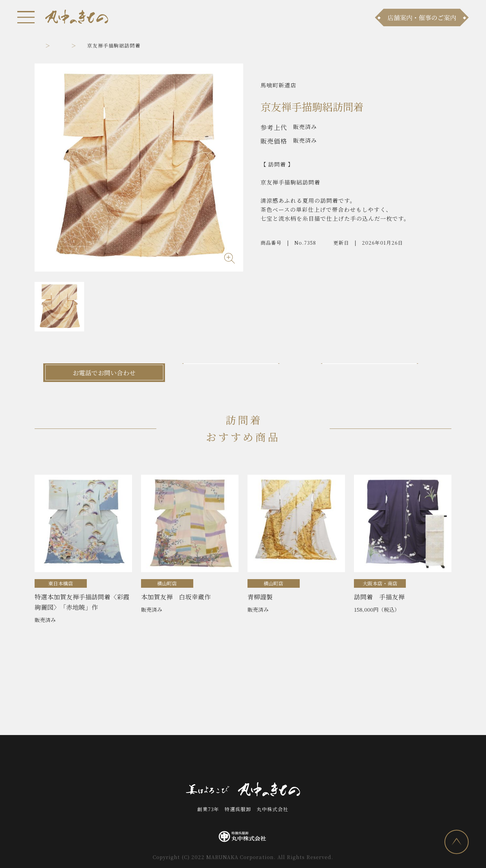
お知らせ (104, 760)
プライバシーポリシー (364, 760)
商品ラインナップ (150, 760)
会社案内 (277, 760)
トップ (43, 45)
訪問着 (85, 45)
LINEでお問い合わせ (382, 372)
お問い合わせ (237, 760)
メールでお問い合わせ (243, 372)
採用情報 (312, 760)
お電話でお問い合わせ (104, 372)
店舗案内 (197, 760)
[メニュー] (26, 17)
